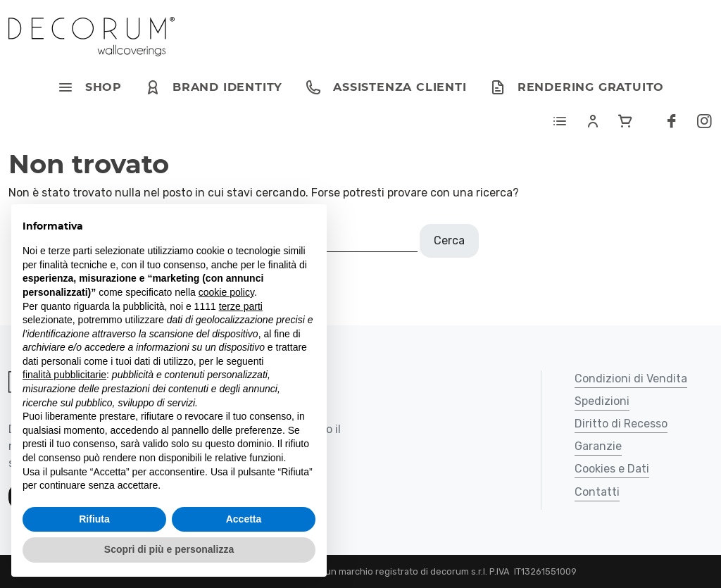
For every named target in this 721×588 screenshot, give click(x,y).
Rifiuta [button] (94, 519)
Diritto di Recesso (621, 424)
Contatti (597, 493)
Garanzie (598, 447)
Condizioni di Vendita (631, 379)
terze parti (241, 306)
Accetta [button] (244, 519)
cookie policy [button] (226, 292)
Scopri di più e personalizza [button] (169, 549)
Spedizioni (602, 402)
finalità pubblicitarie (64, 375)
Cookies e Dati (612, 469)
